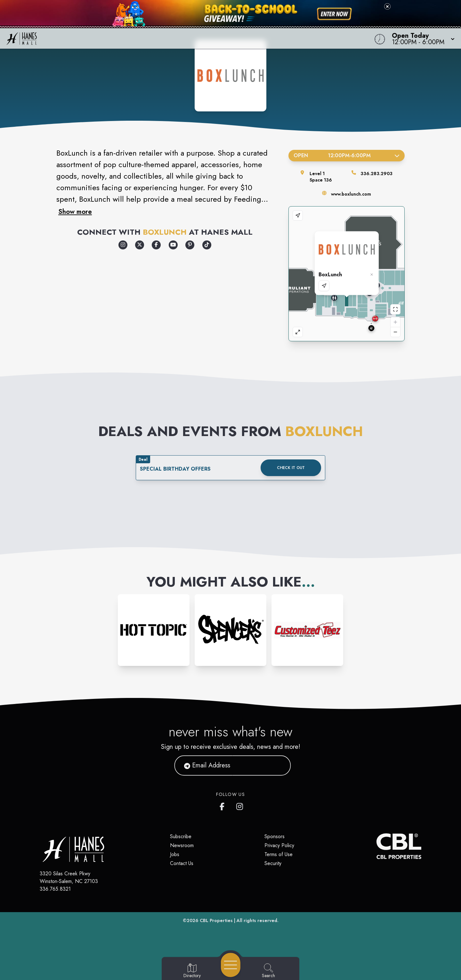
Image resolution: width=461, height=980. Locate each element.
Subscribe (181, 836)
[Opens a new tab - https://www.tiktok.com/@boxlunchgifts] (207, 245)
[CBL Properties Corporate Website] (376, 846)
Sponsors (275, 836)
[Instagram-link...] (154, 630)
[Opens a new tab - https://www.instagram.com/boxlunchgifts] (123, 245)
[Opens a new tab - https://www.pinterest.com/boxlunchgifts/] (190, 245)
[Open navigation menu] (231, 965)
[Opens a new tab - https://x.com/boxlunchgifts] (140, 245)
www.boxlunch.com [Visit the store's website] (351, 194)
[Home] (174, 38)
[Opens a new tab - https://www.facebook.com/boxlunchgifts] (156, 245)
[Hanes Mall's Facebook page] (223, 805)
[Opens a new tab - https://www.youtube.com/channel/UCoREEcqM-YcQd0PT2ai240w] (173, 245)
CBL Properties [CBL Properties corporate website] (216, 920)
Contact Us (182, 863)
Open (347, 155)
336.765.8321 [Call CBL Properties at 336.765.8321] (55, 889)
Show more (75, 212)
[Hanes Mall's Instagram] (240, 805)
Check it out (291, 468)
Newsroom (182, 845)
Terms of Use (279, 854)
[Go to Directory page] (192, 971)
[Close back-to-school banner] (387, 6)
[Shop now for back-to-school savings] (334, 14)
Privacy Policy (279, 845)
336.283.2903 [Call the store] (376, 174)
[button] (421, 38)
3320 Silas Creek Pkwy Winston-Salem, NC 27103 (69, 877)
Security (273, 863)
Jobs (175, 854)
